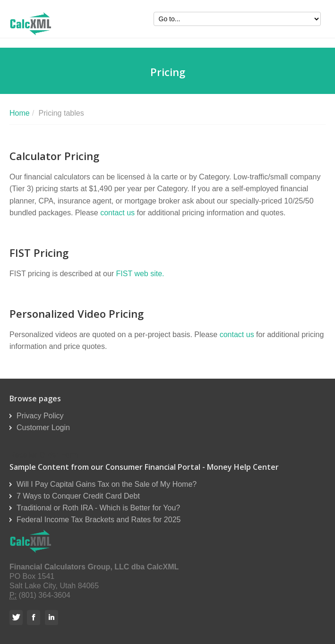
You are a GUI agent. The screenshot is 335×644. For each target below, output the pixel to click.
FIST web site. (140, 274)
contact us (117, 213)
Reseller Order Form (44, 455)
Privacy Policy (40, 416)
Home (20, 113)
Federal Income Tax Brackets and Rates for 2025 (99, 520)
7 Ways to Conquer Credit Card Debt (78, 496)
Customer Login (43, 428)
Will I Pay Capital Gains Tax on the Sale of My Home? (107, 484)
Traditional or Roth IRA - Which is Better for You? (98, 508)
